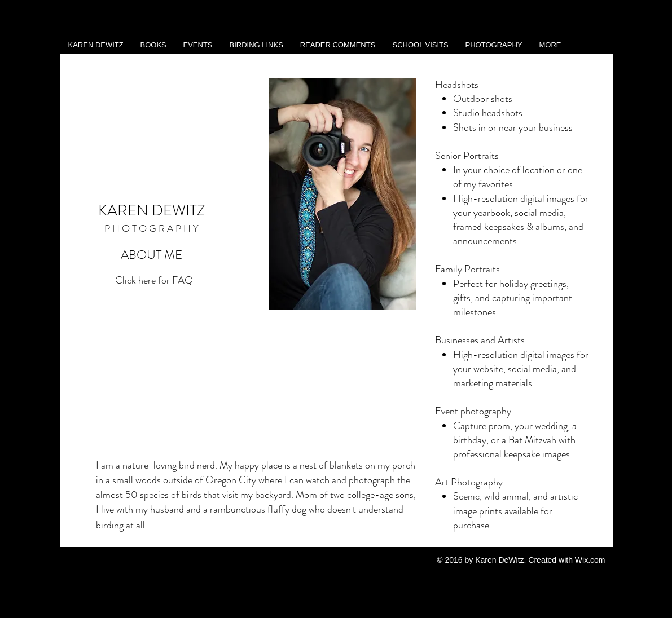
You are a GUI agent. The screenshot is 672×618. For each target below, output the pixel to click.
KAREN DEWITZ (151, 210)
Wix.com (590, 560)
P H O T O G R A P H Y (151, 228)
